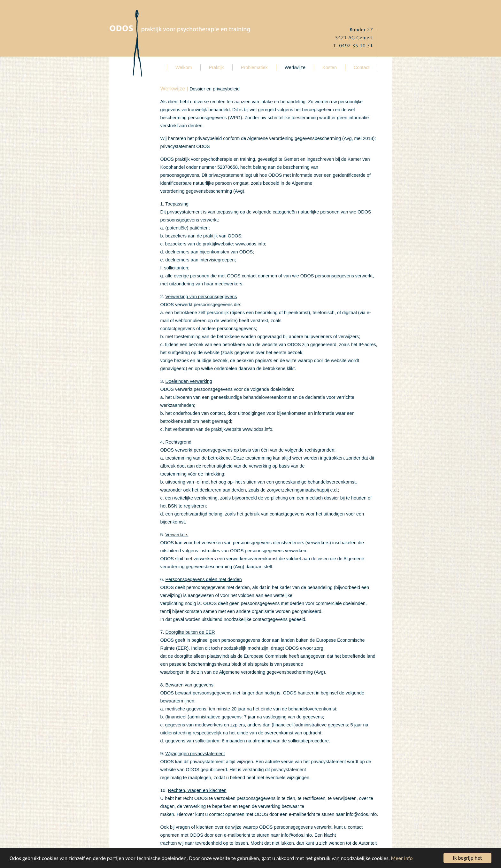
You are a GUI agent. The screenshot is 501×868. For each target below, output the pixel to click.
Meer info (402, 858)
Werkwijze (295, 67)
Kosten (330, 67)
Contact (362, 67)
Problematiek (254, 67)
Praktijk (216, 67)
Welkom (184, 67)
